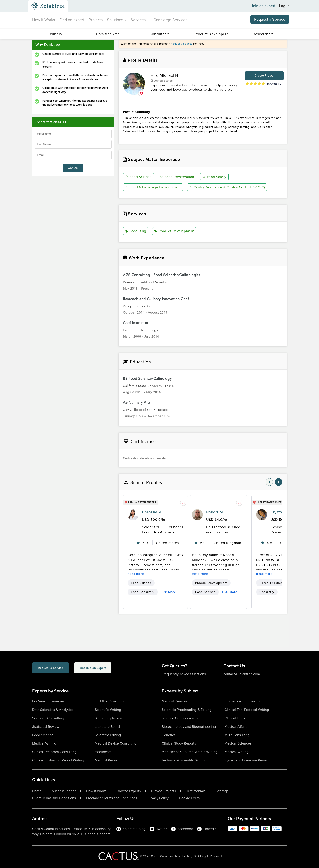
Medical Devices (174, 701)
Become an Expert (110, 668)
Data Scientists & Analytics (53, 709)
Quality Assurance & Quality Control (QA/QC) (229, 187)
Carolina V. (152, 512)
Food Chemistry (143, 592)
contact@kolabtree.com (242, 674)
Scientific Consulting (48, 718)
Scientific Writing (108, 709)
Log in (284, 6)
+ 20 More (230, 592)
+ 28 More (168, 592)
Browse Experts (129, 791)
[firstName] (73, 134)
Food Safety (215, 177)
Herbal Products (271, 583)
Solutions (117, 20)
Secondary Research (111, 718)
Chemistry (267, 592)
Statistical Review (46, 726)
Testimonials (196, 791)
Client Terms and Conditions (54, 798)
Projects (96, 20)
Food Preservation (177, 177)
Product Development (175, 231)
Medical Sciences (238, 743)
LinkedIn (207, 829)
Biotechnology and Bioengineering (189, 726)
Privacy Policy (158, 798)
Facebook (182, 829)
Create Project (264, 76)
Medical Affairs (236, 726)
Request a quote (182, 44)
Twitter (158, 829)
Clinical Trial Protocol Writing (247, 709)
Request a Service (270, 19)
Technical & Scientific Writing (184, 760)
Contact (73, 168)
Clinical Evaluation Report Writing (58, 760)
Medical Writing (44, 743)
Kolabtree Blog (131, 829)
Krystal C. (279, 512)
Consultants (160, 34)
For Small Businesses (48, 701)
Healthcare (103, 752)
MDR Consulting (237, 735)
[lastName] (73, 144)
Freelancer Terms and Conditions (112, 798)
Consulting (136, 231)
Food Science (139, 177)
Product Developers (211, 34)
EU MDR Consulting (110, 701)
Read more (136, 574)
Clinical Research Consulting (54, 752)
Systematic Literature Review (247, 760)
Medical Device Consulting (116, 743)
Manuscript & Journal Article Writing (190, 752)
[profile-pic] (133, 514)
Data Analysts (108, 34)
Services (140, 20)
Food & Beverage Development (153, 187)
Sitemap (222, 791)
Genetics (169, 735)
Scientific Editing (108, 735)
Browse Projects (163, 791)
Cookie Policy (190, 798)
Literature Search (108, 726)
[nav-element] (269, 482)
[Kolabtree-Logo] (48, 6)
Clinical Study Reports (179, 743)
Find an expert (72, 20)
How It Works (44, 20)
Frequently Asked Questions (184, 674)
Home (37, 791)
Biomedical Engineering (243, 701)
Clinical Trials (235, 718)
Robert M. (215, 512)
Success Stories (64, 791)
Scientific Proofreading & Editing (187, 709)
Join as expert (263, 6)
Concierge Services (170, 20)
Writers (56, 34)
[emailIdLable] (73, 155)
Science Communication (181, 718)
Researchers (263, 34)
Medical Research (109, 760)
